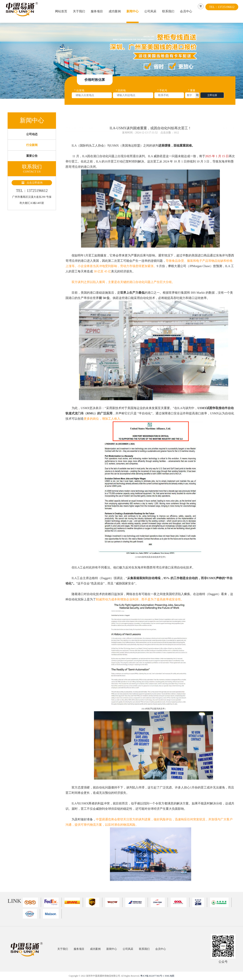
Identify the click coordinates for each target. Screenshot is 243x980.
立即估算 (212, 96)
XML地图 (169, 976)
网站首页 (62, 11)
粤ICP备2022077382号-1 (152, 976)
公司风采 (151, 11)
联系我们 (169, 11)
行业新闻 (32, 152)
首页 (81, 119)
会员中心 (187, 11)
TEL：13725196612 (224, 11)
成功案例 (115, 11)
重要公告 (32, 165)
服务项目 (97, 11)
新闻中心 (133, 11)
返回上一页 (229, 119)
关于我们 (80, 11)
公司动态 (32, 139)
